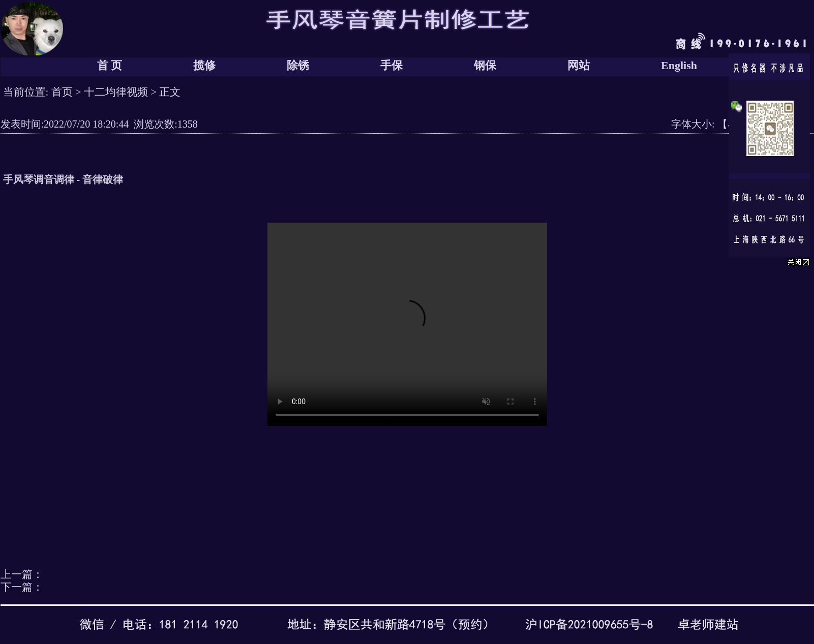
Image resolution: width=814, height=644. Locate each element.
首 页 (110, 65)
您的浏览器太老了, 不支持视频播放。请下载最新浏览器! (407, 324)
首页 (62, 92)
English (679, 65)
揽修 (204, 65)
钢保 (485, 65)
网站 (579, 65)
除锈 (298, 65)
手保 (391, 65)
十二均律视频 (116, 92)
